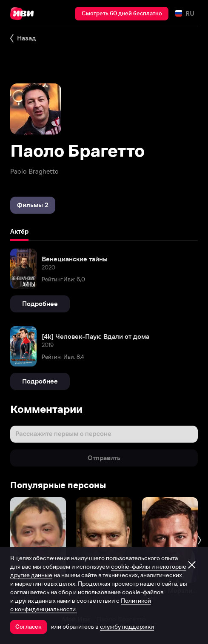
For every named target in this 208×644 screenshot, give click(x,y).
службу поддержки (127, 627)
